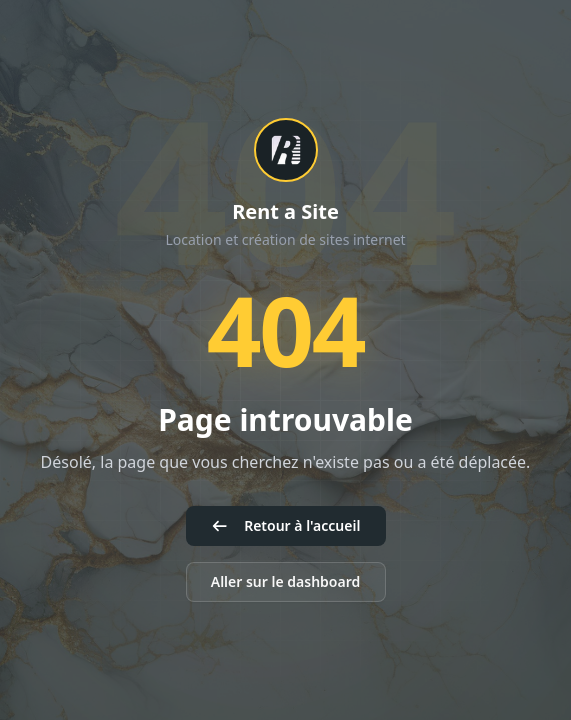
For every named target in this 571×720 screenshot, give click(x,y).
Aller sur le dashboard (286, 581)
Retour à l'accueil (286, 525)
